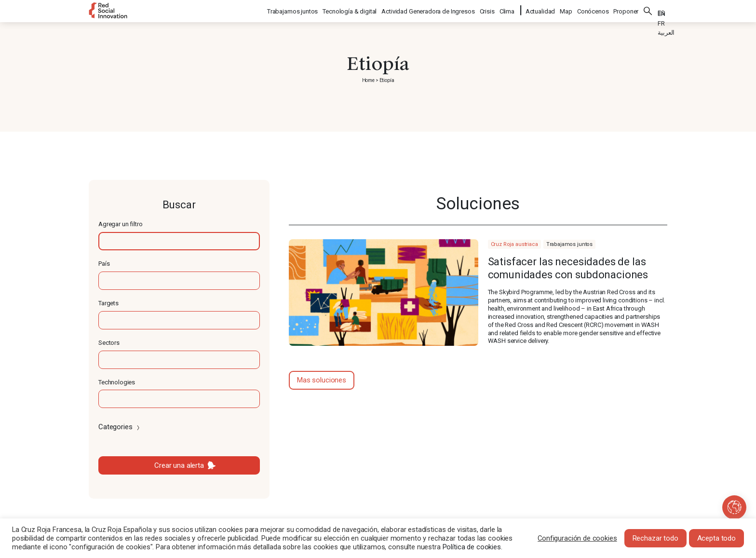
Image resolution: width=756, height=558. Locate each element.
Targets (108, 303)
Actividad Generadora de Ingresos (428, 10)
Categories (120, 427)
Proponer (626, 10)
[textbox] (179, 241)
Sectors (109, 343)
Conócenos (593, 10)
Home (368, 80)
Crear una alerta (179, 465)
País (104, 264)
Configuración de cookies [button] (577, 538)
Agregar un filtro (120, 224)
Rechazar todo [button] (655, 538)
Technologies (117, 382)
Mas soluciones (322, 380)
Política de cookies (472, 547)
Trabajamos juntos (293, 10)
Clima (507, 10)
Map (566, 10)
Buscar (648, 10)
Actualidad (540, 10)
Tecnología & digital (350, 10)
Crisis (488, 10)
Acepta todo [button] (716, 538)
